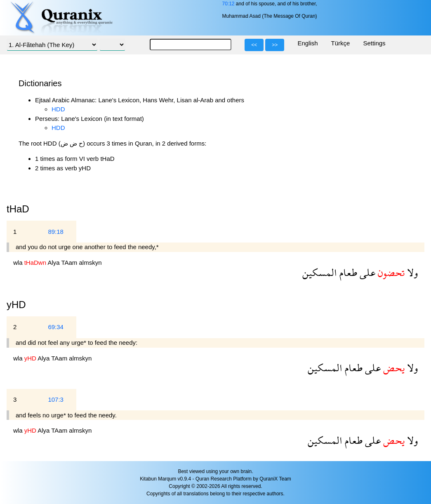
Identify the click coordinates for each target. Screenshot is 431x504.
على (366, 272)
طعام (347, 272)
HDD (58, 109)
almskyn (91, 263)
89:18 (56, 232)
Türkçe (341, 43)
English (307, 43)
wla (19, 263)
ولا (411, 272)
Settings (374, 43)
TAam (70, 263)
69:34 (56, 327)
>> (275, 45)
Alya (54, 263)
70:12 (228, 4)
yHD (16, 305)
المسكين (320, 272)
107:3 (56, 399)
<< (254, 45)
